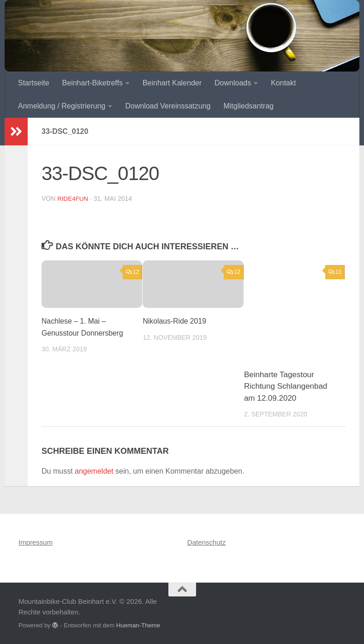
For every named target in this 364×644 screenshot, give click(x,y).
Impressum (36, 542)
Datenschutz (206, 542)
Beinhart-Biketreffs (92, 83)
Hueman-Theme (138, 625)
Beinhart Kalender (172, 83)
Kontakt (283, 83)
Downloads (233, 83)
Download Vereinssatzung (168, 106)
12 (133, 271)
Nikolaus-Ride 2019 (177, 321)
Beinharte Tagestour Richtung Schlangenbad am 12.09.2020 (286, 386)
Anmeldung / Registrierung (62, 106)
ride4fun (73, 199)
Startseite (34, 83)
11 (335, 271)
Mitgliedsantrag (248, 106)
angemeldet (94, 471)
